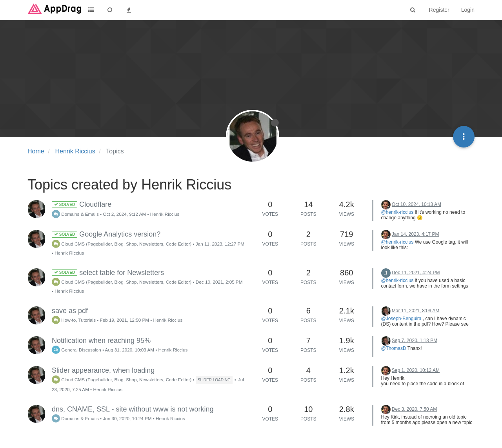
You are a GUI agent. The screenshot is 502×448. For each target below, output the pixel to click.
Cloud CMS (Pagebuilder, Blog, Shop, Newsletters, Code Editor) (122, 244)
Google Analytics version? (106, 234)
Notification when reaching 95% (101, 341)
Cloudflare (82, 204)
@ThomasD (394, 348)
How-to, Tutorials (74, 320)
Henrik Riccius (165, 214)
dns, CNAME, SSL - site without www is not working (133, 409)
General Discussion (76, 350)
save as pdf (70, 311)
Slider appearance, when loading (103, 370)
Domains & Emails (75, 214)
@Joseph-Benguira (401, 319)
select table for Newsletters (108, 273)
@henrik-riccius (397, 212)
